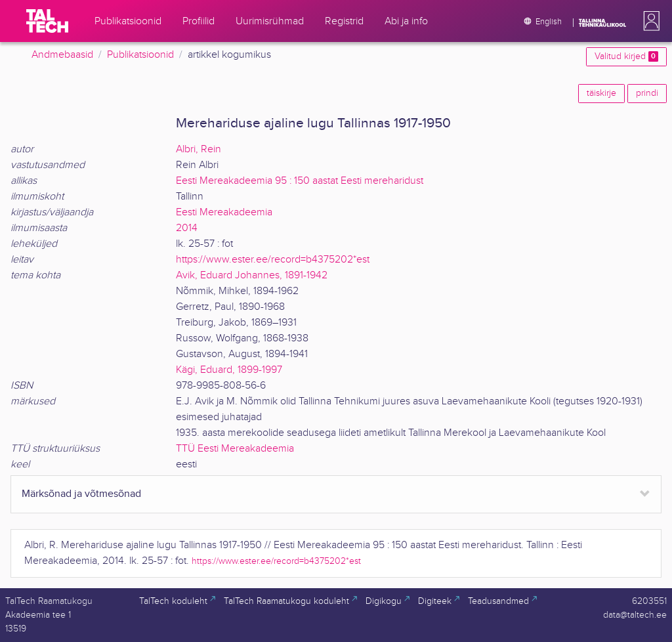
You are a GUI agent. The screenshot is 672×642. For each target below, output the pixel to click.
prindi (647, 93)
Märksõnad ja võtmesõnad (81, 494)
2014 (187, 228)
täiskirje (601, 93)
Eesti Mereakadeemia (224, 212)
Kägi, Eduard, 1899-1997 (229, 370)
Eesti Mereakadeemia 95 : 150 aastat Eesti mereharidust (300, 181)
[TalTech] (47, 21)
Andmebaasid (62, 55)
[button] (649, 21)
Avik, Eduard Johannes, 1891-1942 (252, 275)
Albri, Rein (199, 149)
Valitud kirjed (626, 56)
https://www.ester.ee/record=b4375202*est (273, 260)
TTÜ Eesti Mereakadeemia (235, 449)
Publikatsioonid (140, 55)
